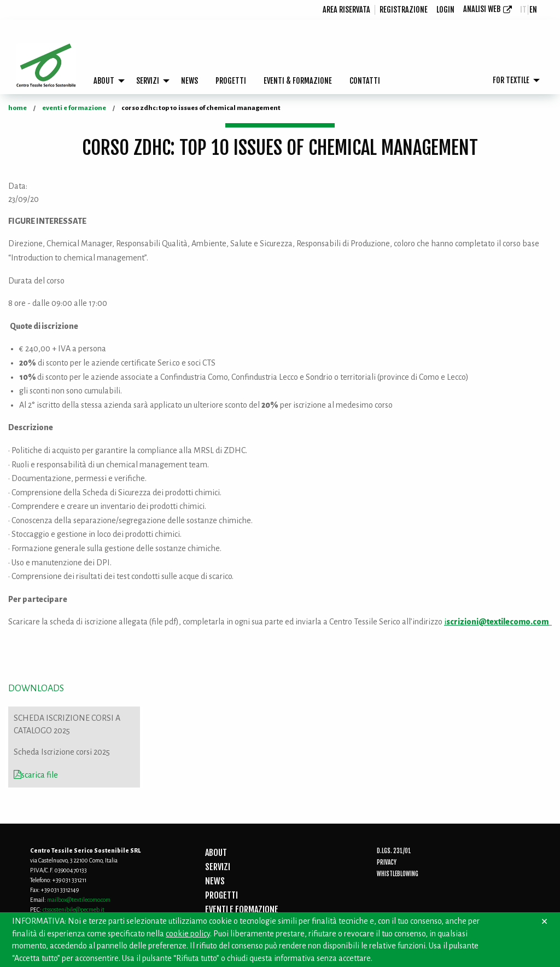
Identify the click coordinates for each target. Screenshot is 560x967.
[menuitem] (347, 10)
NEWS (189, 81)
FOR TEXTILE (511, 80)
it (523, 10)
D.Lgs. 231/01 (394, 851)
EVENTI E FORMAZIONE (242, 910)
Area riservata (346, 10)
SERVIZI (148, 81)
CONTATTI (365, 81)
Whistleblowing (398, 874)
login (445, 10)
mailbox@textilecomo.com (79, 900)
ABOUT (104, 81)
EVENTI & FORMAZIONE (298, 81)
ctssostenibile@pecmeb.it (74, 910)
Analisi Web (482, 9)
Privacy (387, 862)
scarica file (36, 775)
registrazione (404, 10)
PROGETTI (231, 81)
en (533, 10)
